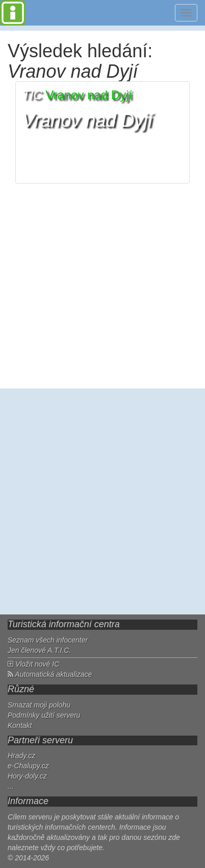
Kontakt (20, 725)
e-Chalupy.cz (28, 766)
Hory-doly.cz (27, 776)
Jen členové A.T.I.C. (39, 650)
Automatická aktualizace (50, 674)
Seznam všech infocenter (48, 640)
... (11, 786)
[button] (102, 132)
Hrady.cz (21, 756)
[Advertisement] (102, 501)
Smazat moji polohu (39, 705)
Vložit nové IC (33, 664)
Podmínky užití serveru (44, 715)
